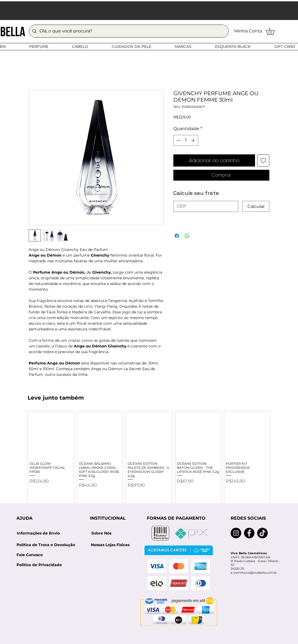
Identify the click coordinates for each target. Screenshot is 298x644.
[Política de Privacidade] (39, 565)
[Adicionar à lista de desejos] (263, 160)
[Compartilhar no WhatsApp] (187, 236)
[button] (274, 31)
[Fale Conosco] (30, 555)
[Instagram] (236, 533)
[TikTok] (262, 533)
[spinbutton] (186, 140)
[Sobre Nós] (101, 533)
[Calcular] (256, 206)
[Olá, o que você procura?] (128, 31)
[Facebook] (249, 533)
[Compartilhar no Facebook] (177, 236)
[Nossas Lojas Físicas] (110, 545)
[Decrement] (178, 140)
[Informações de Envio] (38, 533)
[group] (149, 461)
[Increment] (194, 140)
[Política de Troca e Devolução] (48, 545)
